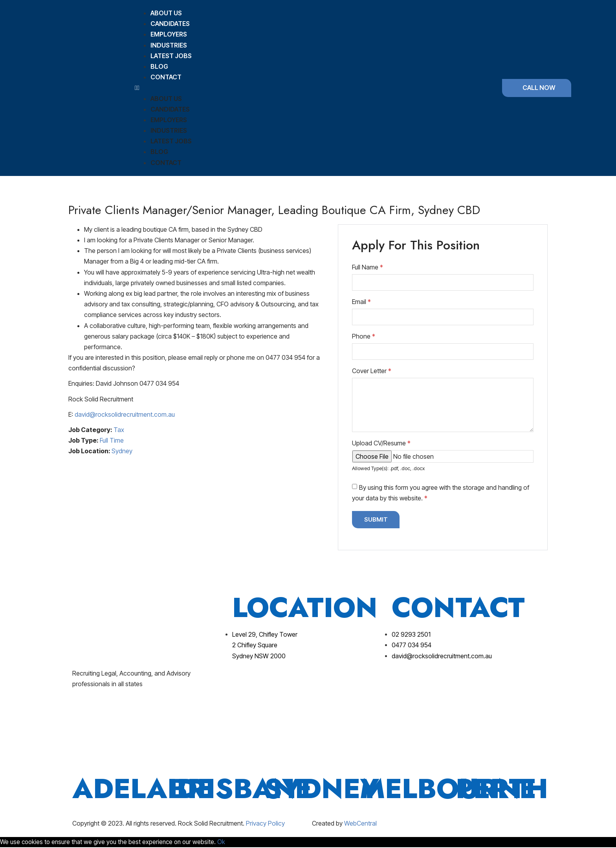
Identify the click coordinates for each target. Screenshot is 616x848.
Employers (169, 34)
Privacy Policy (265, 824)
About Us (166, 13)
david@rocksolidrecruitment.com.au (125, 414)
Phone (364, 336)
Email (361, 302)
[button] (307, 88)
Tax (119, 430)
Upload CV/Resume (381, 443)
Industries (169, 45)
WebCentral (360, 824)
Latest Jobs (171, 56)
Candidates (170, 24)
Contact (166, 77)
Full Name (368, 267)
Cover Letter (372, 371)
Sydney (122, 451)
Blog (159, 66)
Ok (226, 842)
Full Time (112, 440)
